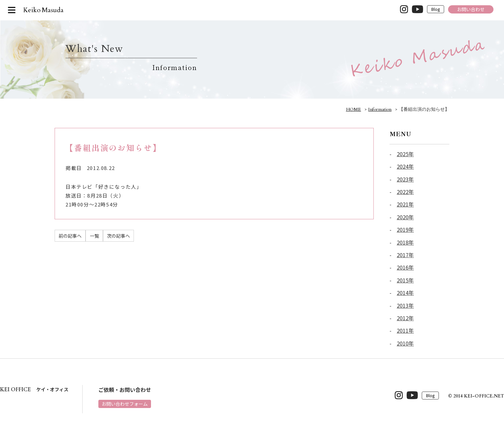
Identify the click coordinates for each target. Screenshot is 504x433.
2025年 (405, 154)
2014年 (405, 293)
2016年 (405, 267)
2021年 (405, 204)
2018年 (405, 242)
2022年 (405, 192)
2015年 (405, 280)
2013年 (405, 305)
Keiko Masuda (44, 10)
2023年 (405, 179)
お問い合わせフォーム (125, 404)
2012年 (405, 318)
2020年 (405, 217)
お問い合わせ (471, 9)
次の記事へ (118, 236)
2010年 (405, 343)
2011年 (405, 330)
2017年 (405, 255)
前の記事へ (70, 236)
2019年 (405, 229)
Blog (436, 9)
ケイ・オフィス (34, 389)
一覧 (94, 236)
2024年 (405, 166)
